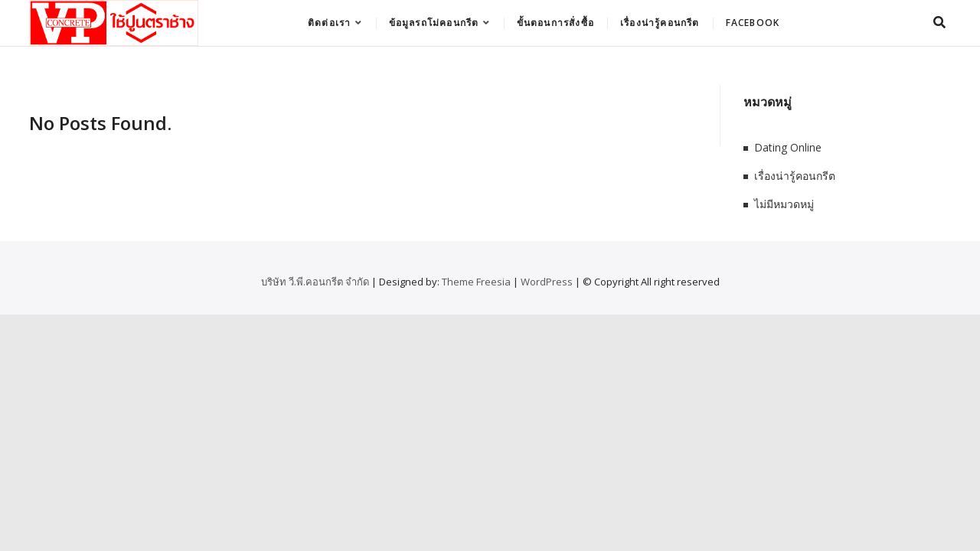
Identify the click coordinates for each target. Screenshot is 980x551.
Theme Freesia (476, 282)
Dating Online (788, 147)
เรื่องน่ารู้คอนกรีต (660, 23)
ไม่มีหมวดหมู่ (784, 204)
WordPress (547, 282)
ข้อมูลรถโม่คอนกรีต (434, 23)
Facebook (753, 23)
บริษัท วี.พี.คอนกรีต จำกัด (315, 282)
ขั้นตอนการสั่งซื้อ (555, 23)
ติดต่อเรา (329, 23)
